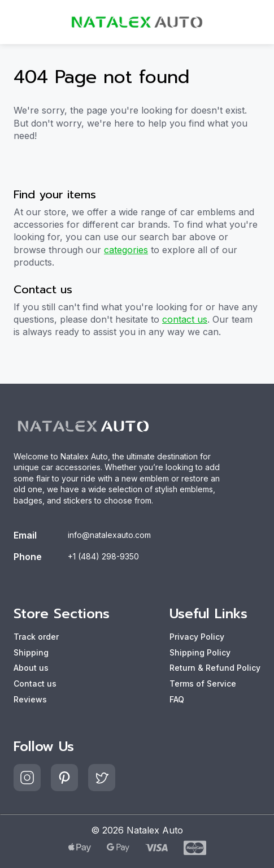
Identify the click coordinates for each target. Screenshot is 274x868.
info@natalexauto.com (109, 535)
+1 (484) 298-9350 (103, 556)
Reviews (30, 699)
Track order (36, 637)
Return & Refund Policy (215, 668)
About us (31, 668)
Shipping (31, 652)
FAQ (177, 699)
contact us (185, 319)
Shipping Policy (200, 652)
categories (126, 250)
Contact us (35, 683)
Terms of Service (203, 683)
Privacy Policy (197, 637)
